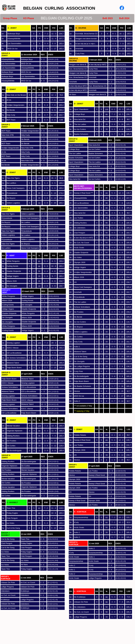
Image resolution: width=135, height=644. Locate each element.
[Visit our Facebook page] (122, 8)
